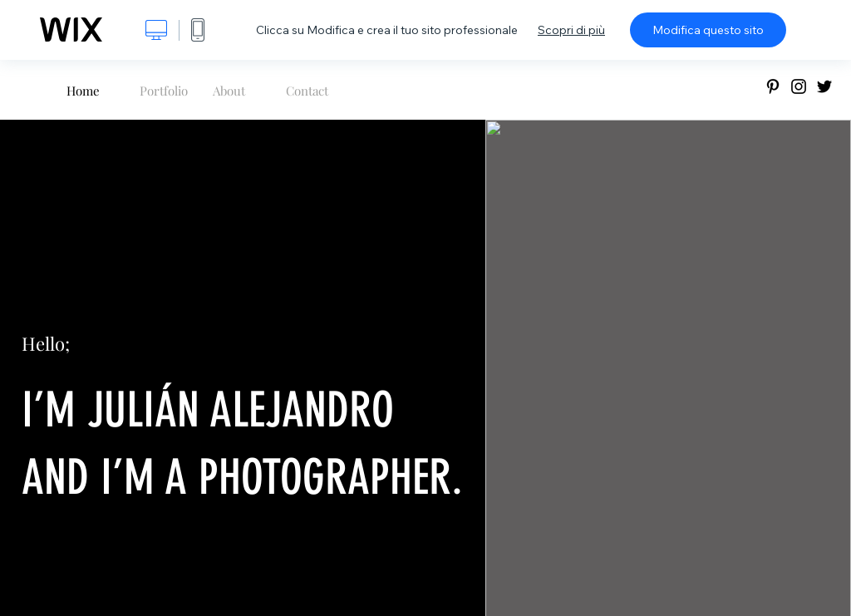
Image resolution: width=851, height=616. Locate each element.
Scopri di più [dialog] (571, 30)
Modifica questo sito (708, 30)
